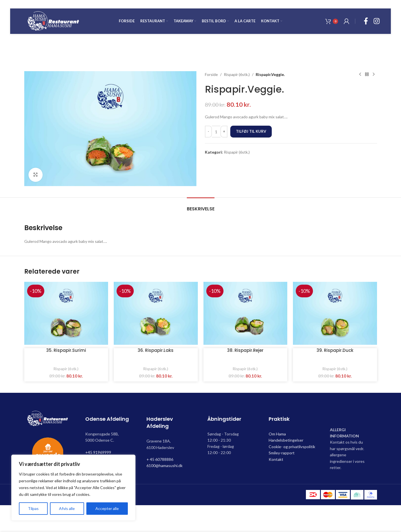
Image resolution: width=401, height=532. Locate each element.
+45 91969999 (98, 452)
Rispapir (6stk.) (237, 74)
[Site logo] (53, 21)
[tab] (201, 206)
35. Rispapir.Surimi (66, 350)
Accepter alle (107, 508)
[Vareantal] (216, 132)
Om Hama (277, 434)
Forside (211, 74)
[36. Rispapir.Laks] (156, 313)
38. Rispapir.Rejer (245, 350)
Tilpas (33, 508)
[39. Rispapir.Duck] (335, 313)
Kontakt (276, 459)
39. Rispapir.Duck (335, 350)
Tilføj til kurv (251, 131)
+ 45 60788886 (160, 459)
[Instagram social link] (377, 21)
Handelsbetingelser (286, 440)
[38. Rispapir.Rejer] (246, 313)
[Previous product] (360, 75)
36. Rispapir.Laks (156, 350)
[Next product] (374, 75)
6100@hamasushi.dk (165, 465)
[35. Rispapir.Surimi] (66, 313)
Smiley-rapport (282, 453)
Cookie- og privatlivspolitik (292, 447)
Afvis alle (67, 508)
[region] (73, 488)
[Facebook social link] (366, 21)
